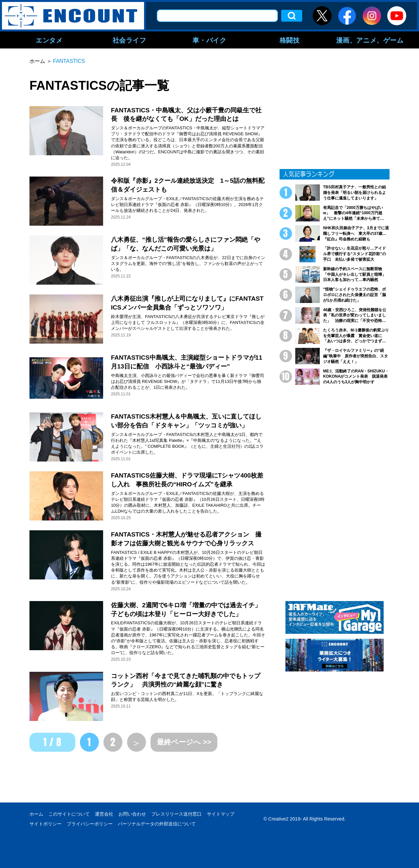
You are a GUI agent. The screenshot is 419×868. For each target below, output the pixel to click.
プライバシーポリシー (90, 824)
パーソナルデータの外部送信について (157, 824)
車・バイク (209, 40)
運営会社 (104, 814)
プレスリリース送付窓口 (176, 814)
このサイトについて (69, 814)
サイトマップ (221, 814)
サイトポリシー (46, 824)
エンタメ (49, 40)
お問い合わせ (132, 814)
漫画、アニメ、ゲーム (370, 40)
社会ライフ (129, 40)
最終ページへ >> (184, 742)
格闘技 (290, 40)
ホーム (36, 814)
